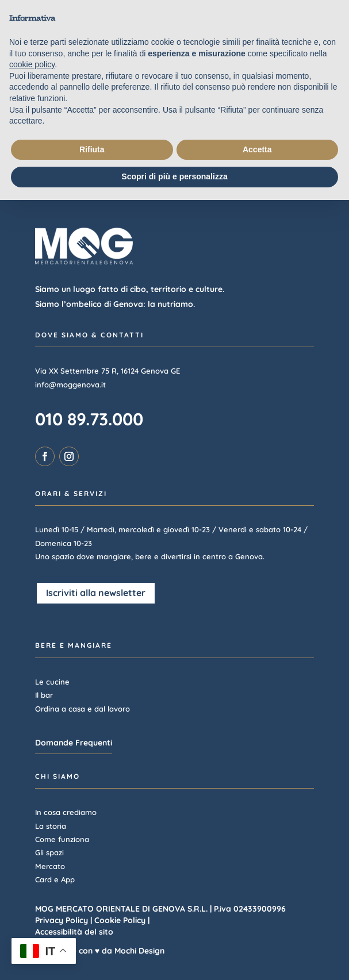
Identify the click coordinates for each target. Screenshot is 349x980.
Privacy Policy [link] (62, 920)
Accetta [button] (257, 149)
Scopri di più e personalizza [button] (174, 176)
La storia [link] (51, 826)
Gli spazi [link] (49, 852)
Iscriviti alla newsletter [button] (96, 593)
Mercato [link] (50, 866)
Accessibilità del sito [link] (74, 932)
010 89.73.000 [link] (89, 419)
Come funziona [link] (62, 839)
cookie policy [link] (32, 64)
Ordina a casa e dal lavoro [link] (83, 709)
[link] (45, 456)
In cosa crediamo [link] (66, 812)
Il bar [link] (44, 695)
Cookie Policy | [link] (122, 920)
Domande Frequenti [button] (74, 743)
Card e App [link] (55, 879)
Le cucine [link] (52, 682)
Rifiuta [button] (92, 149)
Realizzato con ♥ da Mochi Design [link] (100, 951)
